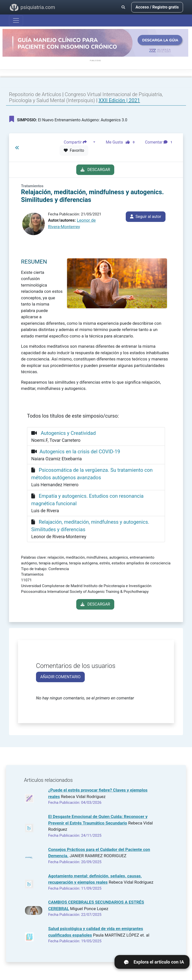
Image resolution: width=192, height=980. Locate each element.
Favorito (74, 150)
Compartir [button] (78, 142)
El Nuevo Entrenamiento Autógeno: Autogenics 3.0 (68, 119)
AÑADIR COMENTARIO (60, 677)
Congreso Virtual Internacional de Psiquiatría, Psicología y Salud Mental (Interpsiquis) (86, 97)
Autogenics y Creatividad (68, 433)
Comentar (160, 142)
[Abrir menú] (16, 20)
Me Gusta (122, 142)
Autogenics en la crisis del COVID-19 (80, 452)
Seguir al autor (146, 217)
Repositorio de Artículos (35, 94)
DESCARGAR (95, 170)
